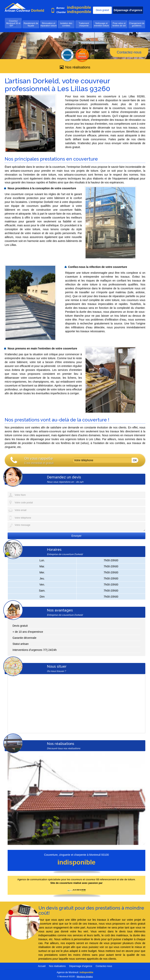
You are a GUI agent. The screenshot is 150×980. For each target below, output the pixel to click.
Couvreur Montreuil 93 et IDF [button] (13, 23)
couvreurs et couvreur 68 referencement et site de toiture (103, 879)
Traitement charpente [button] (84, 24)
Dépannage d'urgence (128, 10)
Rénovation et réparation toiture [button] (49, 24)
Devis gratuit (102, 10)
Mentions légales (85, 976)
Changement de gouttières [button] (137, 24)
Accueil (42, 966)
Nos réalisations (75, 67)
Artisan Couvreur (17, 11)
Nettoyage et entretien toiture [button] (101, 24)
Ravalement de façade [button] (31, 24)
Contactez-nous (129, 52)
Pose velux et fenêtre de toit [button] (119, 24)
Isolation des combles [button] (66, 24)
